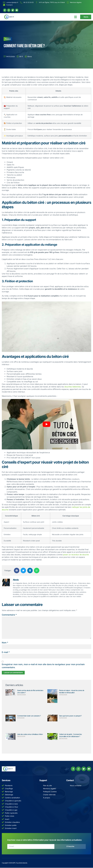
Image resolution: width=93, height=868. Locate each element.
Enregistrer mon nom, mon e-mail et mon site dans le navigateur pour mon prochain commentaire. (43, 666)
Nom (5, 643)
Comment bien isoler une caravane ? (29, 716)
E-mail (6, 652)
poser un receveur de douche (76, 555)
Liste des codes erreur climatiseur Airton (30, 734)
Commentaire (9, 615)
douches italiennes (73, 387)
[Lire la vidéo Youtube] (46, 424)
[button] (76, 17)
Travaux (8, 39)
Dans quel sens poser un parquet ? (70, 716)
